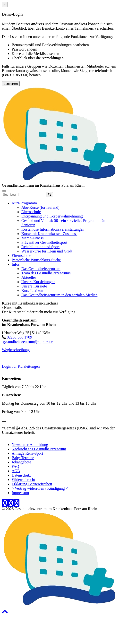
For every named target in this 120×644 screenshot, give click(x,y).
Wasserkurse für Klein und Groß (47, 251)
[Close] (5, 4)
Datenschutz (21, 475)
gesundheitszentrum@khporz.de (28, 342)
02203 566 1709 (19, 337)
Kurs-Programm (24, 203)
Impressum (20, 493)
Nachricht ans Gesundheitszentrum (39, 449)
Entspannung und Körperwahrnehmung (52, 216)
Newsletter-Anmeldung (30, 445)
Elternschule (31, 212)
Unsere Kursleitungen (38, 282)
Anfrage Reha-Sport (27, 453)
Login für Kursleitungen (21, 366)
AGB (16, 471)
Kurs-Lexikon (32, 291)
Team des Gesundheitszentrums (46, 273)
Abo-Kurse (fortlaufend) (40, 207)
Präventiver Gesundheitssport (44, 242)
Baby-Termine (23, 458)
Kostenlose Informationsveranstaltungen (53, 229)
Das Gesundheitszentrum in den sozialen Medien (59, 295)
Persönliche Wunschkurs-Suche (36, 260)
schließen (11, 84)
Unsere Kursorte (34, 286)
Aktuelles (29, 277)
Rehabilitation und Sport (40, 247)
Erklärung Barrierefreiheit (32, 484)
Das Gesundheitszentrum (41, 269)
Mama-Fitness (33, 238)
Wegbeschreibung (16, 350)
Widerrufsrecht (23, 480)
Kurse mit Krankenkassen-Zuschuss (49, 234)
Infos (16, 264)
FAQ (15, 466)
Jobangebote (21, 462)
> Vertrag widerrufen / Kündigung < (40, 488)
